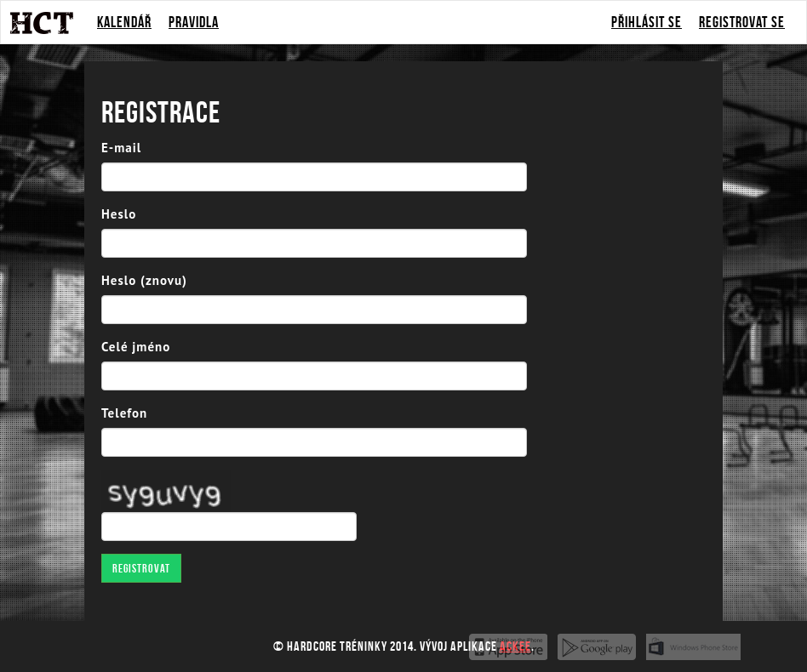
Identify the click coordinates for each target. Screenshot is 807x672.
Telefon (124, 413)
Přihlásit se (647, 22)
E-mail (121, 148)
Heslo (119, 214)
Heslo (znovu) (144, 280)
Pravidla (194, 22)
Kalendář (124, 22)
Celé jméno (136, 347)
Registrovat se (742, 22)
